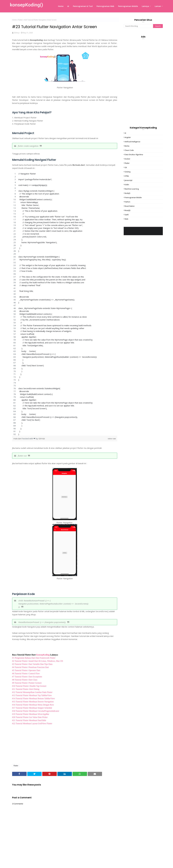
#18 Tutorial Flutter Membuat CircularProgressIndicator (36, 711)
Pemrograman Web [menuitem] (105, 6)
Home (14, 20)
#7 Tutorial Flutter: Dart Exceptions (27, 677)
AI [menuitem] (68, 6)
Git (126, 167)
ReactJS (128, 210)
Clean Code (129, 150)
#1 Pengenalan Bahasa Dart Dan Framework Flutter (34, 658)
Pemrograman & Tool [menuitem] (83, 6)
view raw (112, 438)
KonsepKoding (43, 655)
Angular (128, 137)
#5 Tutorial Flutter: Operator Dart (26, 670)
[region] (65, 304)
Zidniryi (17, 33)
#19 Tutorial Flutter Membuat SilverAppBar (31, 714)
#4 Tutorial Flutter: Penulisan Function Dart (30, 667)
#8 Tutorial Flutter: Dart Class (25, 680)
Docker (127, 159)
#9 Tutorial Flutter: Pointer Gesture (27, 683)
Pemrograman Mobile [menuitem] (128, 6)
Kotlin (127, 185)
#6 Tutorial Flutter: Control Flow (26, 673)
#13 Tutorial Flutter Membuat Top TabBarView (32, 695)
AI (125, 133)
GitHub (42, 438)
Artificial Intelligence (132, 142)
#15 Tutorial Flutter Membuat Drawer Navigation (33, 702)
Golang (127, 172)
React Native (130, 206)
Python (127, 202)
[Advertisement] (65, 743)
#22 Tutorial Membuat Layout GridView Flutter (32, 723)
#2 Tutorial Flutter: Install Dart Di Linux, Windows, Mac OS (38, 661)
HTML (127, 176)
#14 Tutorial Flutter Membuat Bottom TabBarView (33, 698)
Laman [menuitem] (158, 6)
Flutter (20, 20)
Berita (127, 146)
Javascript (128, 180)
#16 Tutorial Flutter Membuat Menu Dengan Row (33, 705)
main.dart (18, 438)
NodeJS (127, 193)
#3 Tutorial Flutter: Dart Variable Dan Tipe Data (32, 664)
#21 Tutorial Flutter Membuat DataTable (29, 720)
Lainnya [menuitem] (145, 6)
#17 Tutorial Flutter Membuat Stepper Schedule (32, 708)
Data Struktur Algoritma (134, 154)
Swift (127, 215)
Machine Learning (132, 189)
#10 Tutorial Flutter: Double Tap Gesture (29, 686)
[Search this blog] (138, 26)
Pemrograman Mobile (133, 197)
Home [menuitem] (61, 6)
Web (126, 219)
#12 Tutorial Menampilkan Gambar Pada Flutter (32, 692)
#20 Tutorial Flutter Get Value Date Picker (30, 717)
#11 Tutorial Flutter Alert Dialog (26, 689)
